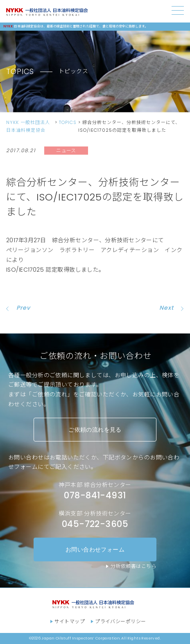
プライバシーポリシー (120, 621)
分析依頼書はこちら (133, 566)
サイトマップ (70, 621)
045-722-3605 (95, 524)
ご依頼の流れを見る (95, 429)
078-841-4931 (95, 495)
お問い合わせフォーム (95, 549)
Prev (23, 308)
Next (166, 308)
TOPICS (68, 122)
